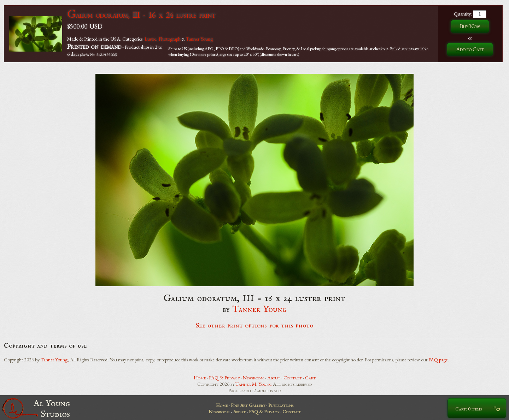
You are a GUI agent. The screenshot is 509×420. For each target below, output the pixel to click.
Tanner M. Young (254, 384)
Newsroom (253, 378)
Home (200, 378)
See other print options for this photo (255, 326)
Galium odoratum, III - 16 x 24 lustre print (141, 15)
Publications (281, 405)
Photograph (170, 39)
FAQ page (438, 360)
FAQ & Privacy (224, 378)
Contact (293, 378)
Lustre (150, 39)
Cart (310, 378)
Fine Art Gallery (248, 405)
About (274, 378)
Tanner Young (199, 39)
